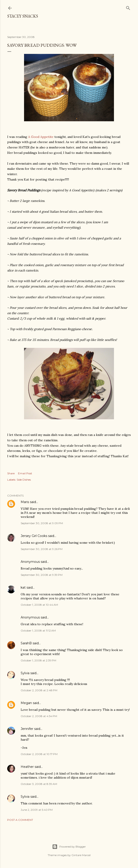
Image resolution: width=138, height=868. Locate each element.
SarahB (26, 643)
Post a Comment (20, 820)
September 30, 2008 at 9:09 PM (42, 523)
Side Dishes (24, 480)
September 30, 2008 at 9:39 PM (42, 575)
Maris (25, 502)
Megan (26, 703)
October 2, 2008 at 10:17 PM (39, 754)
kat (23, 588)
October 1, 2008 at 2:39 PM (38, 660)
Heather (27, 767)
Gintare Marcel (81, 855)
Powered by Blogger (69, 847)
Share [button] (11, 473)
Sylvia (25, 673)
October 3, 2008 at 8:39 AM (39, 784)
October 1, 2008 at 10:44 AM (39, 605)
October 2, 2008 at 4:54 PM (39, 716)
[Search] (128, 7)
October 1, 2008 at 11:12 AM (38, 631)
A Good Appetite (41, 137)
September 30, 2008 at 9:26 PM (42, 549)
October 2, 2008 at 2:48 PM (39, 690)
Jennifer (27, 729)
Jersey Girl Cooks (34, 536)
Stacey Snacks (23, 16)
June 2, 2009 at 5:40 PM (37, 810)
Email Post (25, 473)
